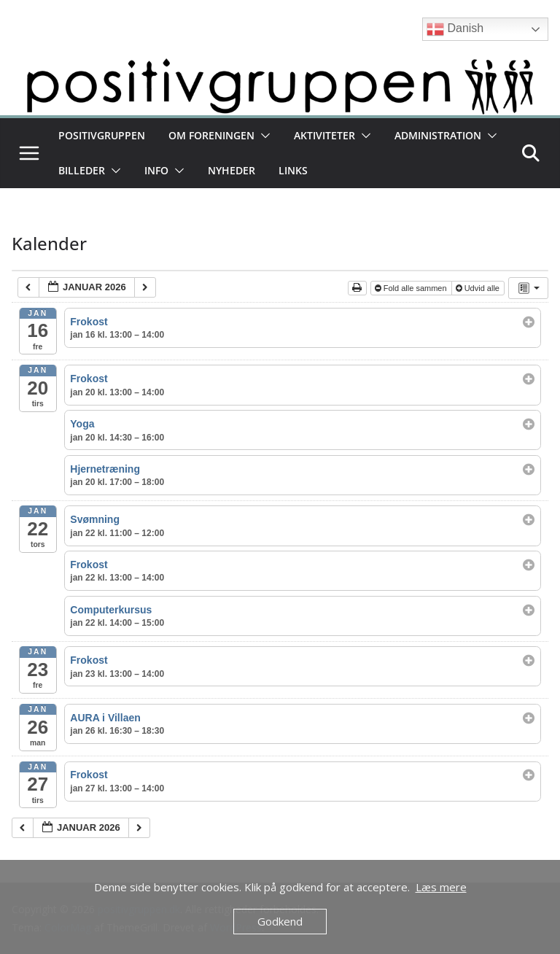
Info (156, 170)
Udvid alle (479, 288)
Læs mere (441, 887)
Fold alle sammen (412, 288)
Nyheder (232, 170)
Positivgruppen (102, 135)
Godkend (280, 921)
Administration (438, 135)
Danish (455, 29)
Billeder (82, 170)
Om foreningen (211, 135)
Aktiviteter (324, 135)
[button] (262, 136)
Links (293, 170)
